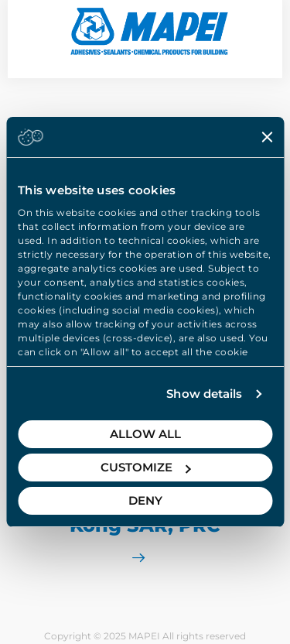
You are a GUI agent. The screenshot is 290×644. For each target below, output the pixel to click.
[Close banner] (267, 137)
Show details (204, 394)
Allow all (145, 434)
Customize (146, 467)
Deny (145, 500)
